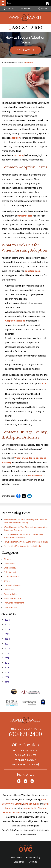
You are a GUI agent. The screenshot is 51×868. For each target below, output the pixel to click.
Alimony (8, 559)
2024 (6, 629)
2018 (6, 658)
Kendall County (31, 804)
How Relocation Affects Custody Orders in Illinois (26, 542)
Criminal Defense (11, 577)
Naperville (28, 808)
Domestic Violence (12, 585)
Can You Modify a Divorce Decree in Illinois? (23, 546)
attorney (19, 155)
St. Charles (40, 808)
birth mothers (25, 216)
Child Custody (10, 568)
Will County (16, 804)
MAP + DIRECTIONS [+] (25, 764)
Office (43, 9)
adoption (15, 138)
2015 (6, 672)
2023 (6, 634)
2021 (6, 644)
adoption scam (33, 271)
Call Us (9, 9)
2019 (6, 653)
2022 (6, 639)
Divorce (7, 581)
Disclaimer (19, 862)
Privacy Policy (33, 857)
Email (25, 9)
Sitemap (33, 862)
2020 (6, 648)
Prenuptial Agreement (14, 603)
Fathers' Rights (11, 594)
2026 (6, 620)
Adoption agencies (15, 321)
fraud (44, 383)
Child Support (10, 572)
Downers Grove (11, 812)
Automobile (9, 563)
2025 (6, 625)
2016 (6, 668)
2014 (6, 677)
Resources (16, 857)
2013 (5, 682)
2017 (6, 663)
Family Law (29, 63)
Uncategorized (11, 607)
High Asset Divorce (12, 598)
